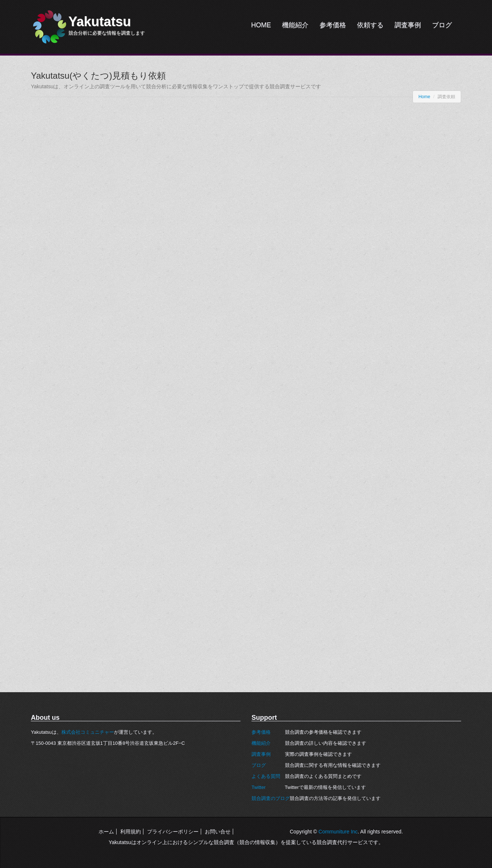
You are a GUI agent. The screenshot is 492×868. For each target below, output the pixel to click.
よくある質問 (266, 776)
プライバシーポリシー (173, 832)
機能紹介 (295, 25)
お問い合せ (218, 832)
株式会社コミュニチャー (88, 732)
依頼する (370, 25)
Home (424, 97)
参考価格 (333, 25)
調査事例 (408, 25)
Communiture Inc (338, 832)
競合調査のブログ (271, 798)
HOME (261, 25)
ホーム (106, 832)
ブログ (442, 25)
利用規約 (131, 832)
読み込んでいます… (149, 397)
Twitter (259, 787)
